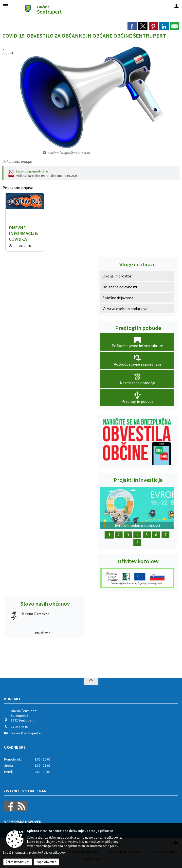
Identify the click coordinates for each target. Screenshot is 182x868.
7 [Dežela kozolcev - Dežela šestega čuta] (165, 535)
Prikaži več (43, 633)
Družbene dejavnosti (120, 287)
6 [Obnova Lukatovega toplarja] (156, 535)
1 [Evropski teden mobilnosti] (109, 535)
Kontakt (12, 699)
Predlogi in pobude (138, 328)
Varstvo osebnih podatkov (125, 309)
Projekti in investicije (138, 480)
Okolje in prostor (117, 276)
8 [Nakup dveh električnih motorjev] (137, 543)
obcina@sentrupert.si (26, 733)
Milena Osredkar (35, 614)
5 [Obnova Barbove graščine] (147, 535)
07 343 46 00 (20, 727)
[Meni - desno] (176, 6)
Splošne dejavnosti (118, 298)
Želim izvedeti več (18, 862)
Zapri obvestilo (46, 862)
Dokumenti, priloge (17, 161)
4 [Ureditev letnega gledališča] (137, 535)
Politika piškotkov (54, 853)
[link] (132, 26)
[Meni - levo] (6, 6)
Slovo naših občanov (45, 604)
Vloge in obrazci (138, 264)
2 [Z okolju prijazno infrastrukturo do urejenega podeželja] (119, 535)
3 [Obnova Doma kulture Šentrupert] (128, 535)
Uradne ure (15, 747)
